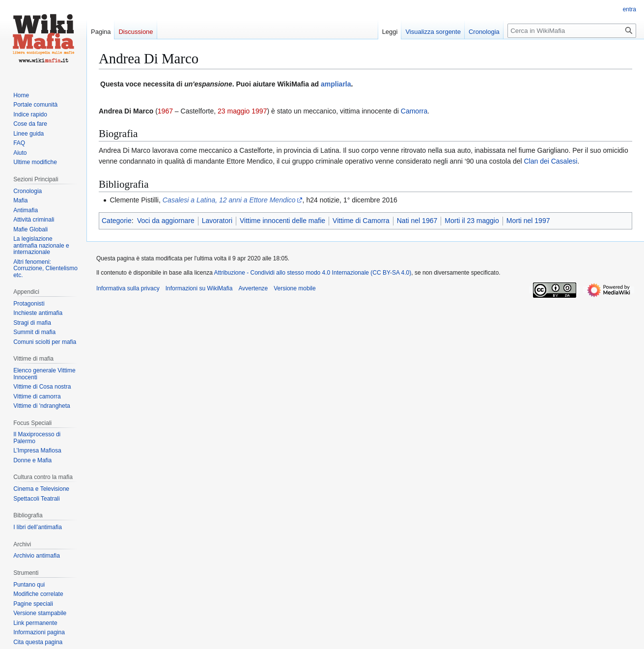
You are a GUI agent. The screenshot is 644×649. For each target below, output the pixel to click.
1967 (165, 111)
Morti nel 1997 (528, 221)
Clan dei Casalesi (550, 161)
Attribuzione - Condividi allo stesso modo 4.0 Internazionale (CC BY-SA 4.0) (313, 273)
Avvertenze (253, 288)
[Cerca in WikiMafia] (572, 31)
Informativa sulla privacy (128, 288)
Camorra (414, 111)
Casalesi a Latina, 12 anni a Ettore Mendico (229, 200)
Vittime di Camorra (361, 221)
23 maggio (234, 111)
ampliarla (336, 84)
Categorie (117, 221)
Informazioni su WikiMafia (199, 288)
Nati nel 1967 (417, 221)
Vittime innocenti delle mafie (282, 221)
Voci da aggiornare (166, 221)
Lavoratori (217, 221)
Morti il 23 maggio (472, 221)
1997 (259, 111)
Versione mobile (294, 288)
